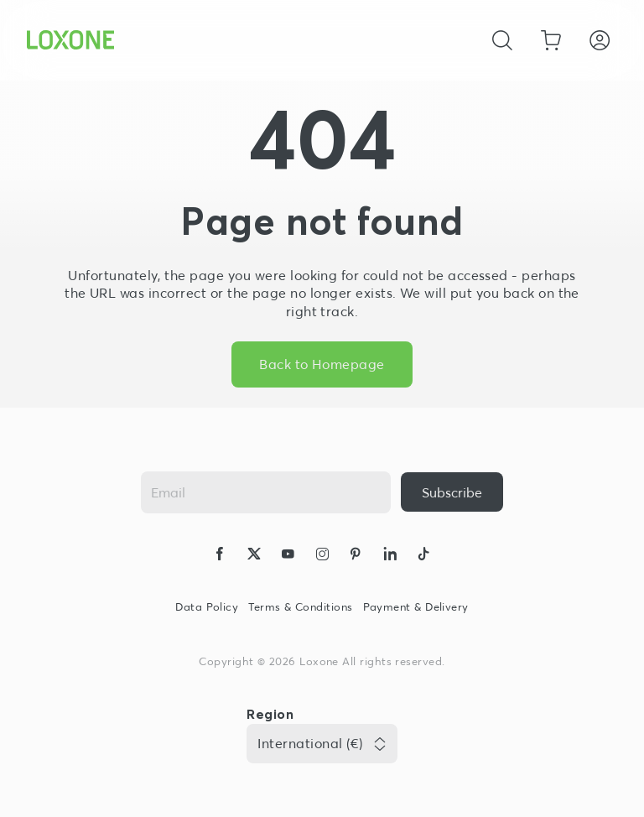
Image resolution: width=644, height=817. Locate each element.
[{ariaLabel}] (452, 492)
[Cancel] (502, 40)
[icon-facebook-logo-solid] (220, 556)
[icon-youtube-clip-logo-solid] (288, 556)
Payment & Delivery (416, 607)
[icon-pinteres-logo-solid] (356, 556)
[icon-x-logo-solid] (254, 556)
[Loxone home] (70, 40)
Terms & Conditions (300, 607)
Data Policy (207, 607)
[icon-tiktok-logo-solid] (423, 556)
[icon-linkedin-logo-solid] (390, 556)
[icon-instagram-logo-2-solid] (322, 556)
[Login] (600, 40)
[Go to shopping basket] (551, 40)
